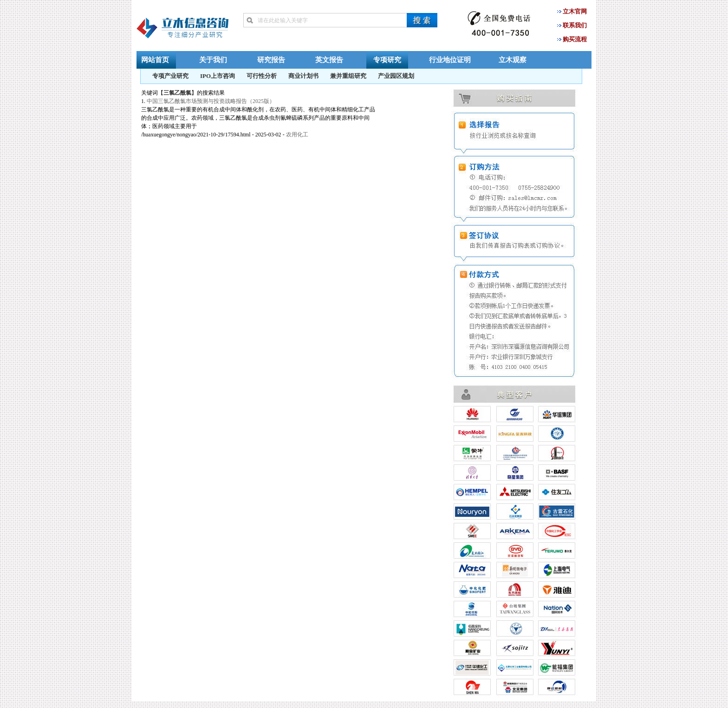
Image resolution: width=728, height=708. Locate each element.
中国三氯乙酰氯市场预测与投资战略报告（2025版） (211, 101)
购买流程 (575, 39)
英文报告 (329, 60)
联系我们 (575, 25)
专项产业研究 (170, 76)
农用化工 (297, 135)
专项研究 (387, 60)
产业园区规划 (396, 76)
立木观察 (513, 60)
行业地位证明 (450, 60)
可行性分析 (262, 76)
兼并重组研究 (348, 76)
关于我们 (213, 60)
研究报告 (271, 60)
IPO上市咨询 (218, 76)
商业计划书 (303, 76)
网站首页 (155, 60)
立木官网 (575, 11)
